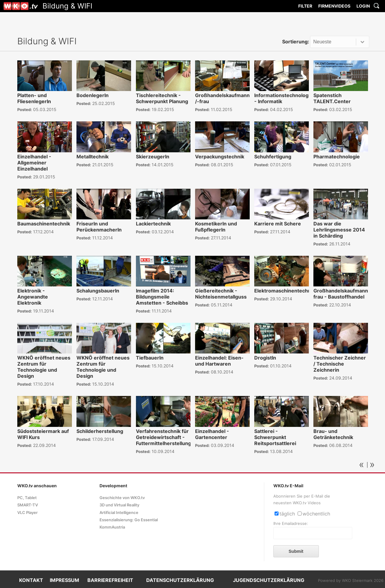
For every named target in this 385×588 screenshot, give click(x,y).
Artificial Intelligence (119, 513)
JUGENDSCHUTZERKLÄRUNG (269, 580)
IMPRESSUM (64, 580)
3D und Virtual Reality (119, 505)
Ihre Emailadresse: (291, 524)
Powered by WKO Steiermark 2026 (351, 581)
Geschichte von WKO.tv (122, 498)
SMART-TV (28, 505)
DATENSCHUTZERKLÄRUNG (180, 580)
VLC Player (27, 513)
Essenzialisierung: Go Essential (129, 520)
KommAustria (112, 527)
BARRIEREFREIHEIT (110, 580)
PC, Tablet (27, 498)
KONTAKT (31, 580)
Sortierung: (296, 42)
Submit (296, 551)
